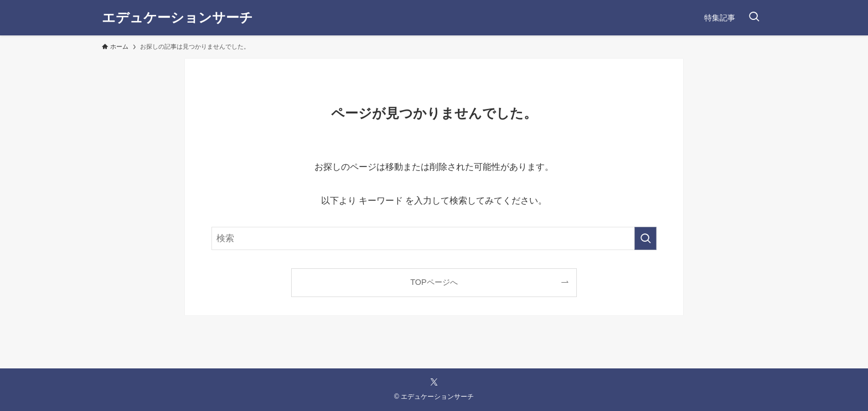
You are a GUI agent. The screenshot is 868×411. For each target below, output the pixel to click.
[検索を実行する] (645, 238)
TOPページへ (434, 282)
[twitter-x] (434, 382)
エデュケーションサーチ (177, 18)
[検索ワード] (434, 238)
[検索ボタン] (754, 18)
